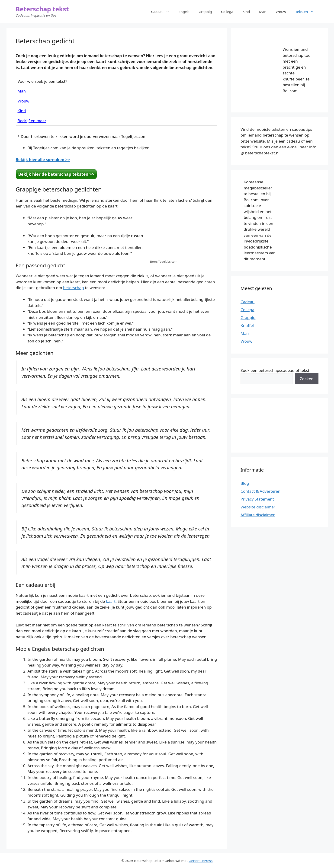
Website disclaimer (258, 507)
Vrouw (281, 12)
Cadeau (163, 12)
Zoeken (307, 379)
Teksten (307, 12)
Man (263, 12)
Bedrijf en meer (32, 121)
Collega (227, 12)
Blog (245, 483)
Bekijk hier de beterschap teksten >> (56, 174)
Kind (246, 12)
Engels (184, 12)
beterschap (74, 288)
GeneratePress (201, 861)
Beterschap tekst (42, 9)
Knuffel (247, 325)
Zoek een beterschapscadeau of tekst (275, 370)
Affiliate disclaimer (258, 515)
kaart (111, 601)
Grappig (205, 12)
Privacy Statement (257, 499)
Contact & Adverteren (260, 491)
